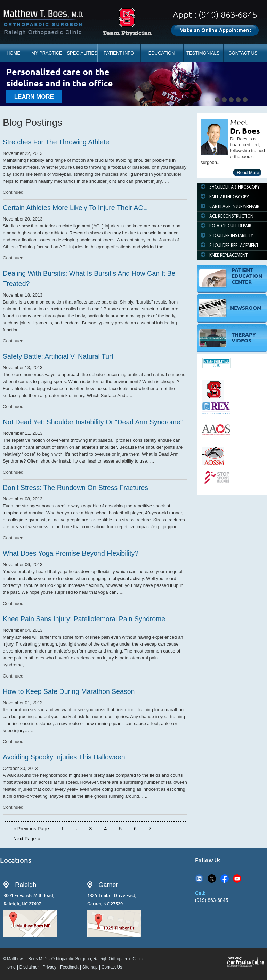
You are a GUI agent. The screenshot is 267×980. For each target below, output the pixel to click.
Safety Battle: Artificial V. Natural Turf (58, 356)
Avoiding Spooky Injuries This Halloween (64, 757)
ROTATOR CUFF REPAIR (230, 226)
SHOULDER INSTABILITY (231, 236)
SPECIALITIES (82, 53)
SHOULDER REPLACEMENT (234, 246)
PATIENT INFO (119, 53)
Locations (16, 860)
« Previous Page (31, 829)
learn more (34, 97)
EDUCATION (162, 53)
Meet (239, 122)
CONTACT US (243, 53)
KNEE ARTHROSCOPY (229, 197)
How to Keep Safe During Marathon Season (69, 691)
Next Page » (27, 839)
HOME (13, 53)
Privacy (50, 967)
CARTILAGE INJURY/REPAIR (234, 207)
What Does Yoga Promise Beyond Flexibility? (71, 553)
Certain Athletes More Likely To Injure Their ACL (75, 208)
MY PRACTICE (47, 53)
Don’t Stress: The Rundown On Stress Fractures (75, 488)
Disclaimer (29, 967)
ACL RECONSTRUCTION (231, 217)
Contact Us (112, 967)
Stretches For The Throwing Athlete (56, 142)
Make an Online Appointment (215, 30)
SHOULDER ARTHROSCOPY (234, 187)
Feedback (69, 967)
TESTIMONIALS (203, 53)
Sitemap (90, 967)
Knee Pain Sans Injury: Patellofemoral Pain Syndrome (84, 619)
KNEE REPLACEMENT (228, 255)
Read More (248, 172)
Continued (13, 192)
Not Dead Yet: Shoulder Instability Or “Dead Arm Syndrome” (93, 422)
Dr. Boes (245, 131)
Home (10, 967)
